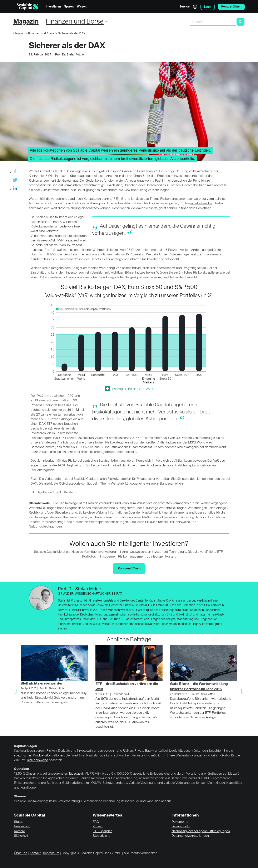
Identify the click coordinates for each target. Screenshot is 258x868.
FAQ (96, 822)
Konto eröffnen (129, 569)
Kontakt (35, 853)
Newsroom (22, 827)
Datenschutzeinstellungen (190, 836)
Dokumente (180, 822)
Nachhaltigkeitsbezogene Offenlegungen (201, 831)
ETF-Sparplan (103, 831)
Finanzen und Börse (75, 22)
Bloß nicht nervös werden (42, 683)
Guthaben (21, 769)
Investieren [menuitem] (53, 7)
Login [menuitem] (208, 7)
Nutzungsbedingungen (45, 527)
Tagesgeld (76, 774)
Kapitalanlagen (25, 746)
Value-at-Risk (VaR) (51, 241)
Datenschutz (181, 827)
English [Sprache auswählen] (195, 7)
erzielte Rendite (201, 203)
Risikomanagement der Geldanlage (54, 181)
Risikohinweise (179, 522)
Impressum (51, 853)
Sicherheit (21, 836)
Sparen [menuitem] (69, 7)
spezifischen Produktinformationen (39, 756)
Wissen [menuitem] (82, 7)
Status (19, 822)
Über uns (21, 853)
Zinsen (98, 827)
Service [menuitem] (185, 7)
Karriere (19, 831)
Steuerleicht (101, 836)
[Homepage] (28, 7)
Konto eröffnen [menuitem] (231, 7)
